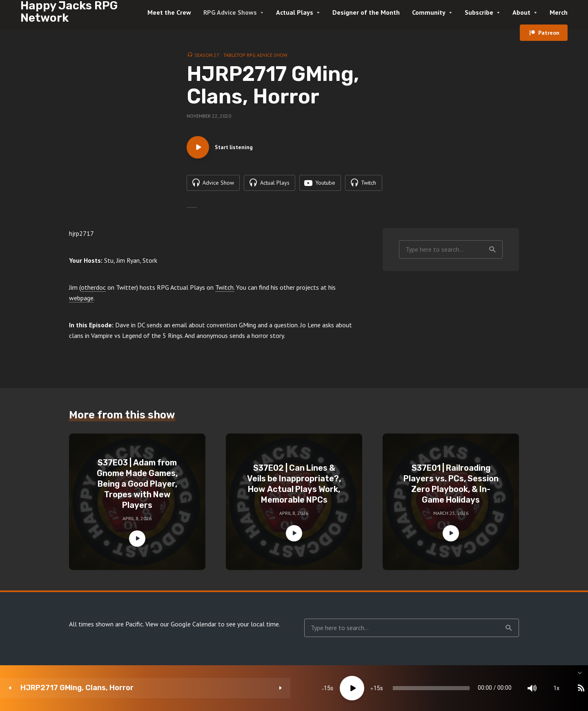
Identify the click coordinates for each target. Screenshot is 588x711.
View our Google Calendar (181, 626)
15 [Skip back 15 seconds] (215, 688)
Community (429, 12)
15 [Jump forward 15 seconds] (264, 688)
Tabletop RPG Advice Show (255, 55)
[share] (543, 688)
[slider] (344, 688)
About (521, 12)
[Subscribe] (519, 688)
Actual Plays (295, 12)
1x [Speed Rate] (494, 688)
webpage (81, 300)
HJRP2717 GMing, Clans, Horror (77, 688)
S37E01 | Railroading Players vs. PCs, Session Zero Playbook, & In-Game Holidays (451, 486)
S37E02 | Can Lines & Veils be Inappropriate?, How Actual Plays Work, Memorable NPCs (294, 486)
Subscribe (479, 12)
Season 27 (207, 55)
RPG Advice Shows (230, 12)
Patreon (549, 33)
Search (492, 252)
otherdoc (93, 290)
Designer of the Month (366, 12)
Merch (559, 12)
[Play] (240, 688)
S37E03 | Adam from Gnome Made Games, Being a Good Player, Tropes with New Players (137, 486)
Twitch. (225, 290)
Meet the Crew (169, 12)
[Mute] (470, 688)
